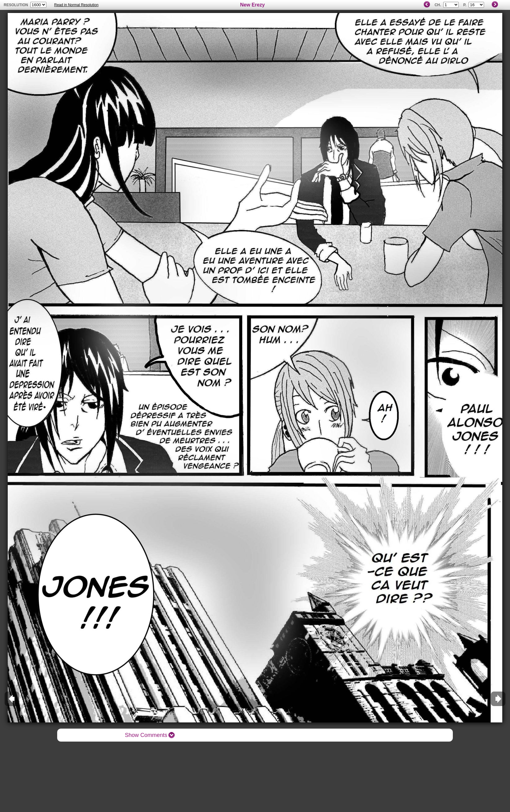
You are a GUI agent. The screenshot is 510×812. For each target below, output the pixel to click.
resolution (16, 5)
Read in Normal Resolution (76, 5)
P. (465, 5)
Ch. (438, 5)
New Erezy (253, 5)
